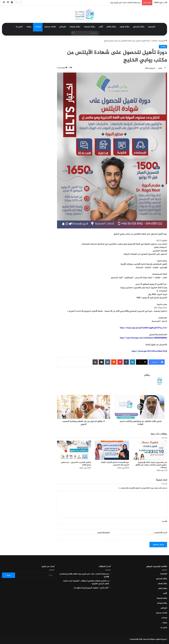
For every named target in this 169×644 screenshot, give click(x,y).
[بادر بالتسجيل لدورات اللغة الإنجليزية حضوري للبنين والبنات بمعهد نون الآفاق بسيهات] (150, 450)
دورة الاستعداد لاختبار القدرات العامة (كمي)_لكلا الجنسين (115, 464)
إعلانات (38, 27)
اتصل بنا (19, 27)
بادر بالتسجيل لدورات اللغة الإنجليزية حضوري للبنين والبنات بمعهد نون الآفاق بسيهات (151, 465)
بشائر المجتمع (139, 27)
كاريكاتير (63, 27)
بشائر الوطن (125, 27)
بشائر (160, 68)
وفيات (29, 27)
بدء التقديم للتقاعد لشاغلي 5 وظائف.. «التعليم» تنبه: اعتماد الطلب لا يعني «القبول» (86, 582)
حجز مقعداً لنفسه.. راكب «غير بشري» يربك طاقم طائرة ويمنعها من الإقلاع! (84, 575)
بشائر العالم (111, 27)
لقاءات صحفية (50, 27)
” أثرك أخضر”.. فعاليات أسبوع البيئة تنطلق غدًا (91, 588)
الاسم (164, 521)
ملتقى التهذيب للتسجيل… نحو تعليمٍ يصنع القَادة (76, 464)
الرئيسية (152, 27)
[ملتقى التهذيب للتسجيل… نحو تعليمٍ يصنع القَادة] (74, 450)
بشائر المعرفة (90, 27)
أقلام (101, 27)
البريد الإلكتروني (160, 533)
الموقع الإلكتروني (104, 533)
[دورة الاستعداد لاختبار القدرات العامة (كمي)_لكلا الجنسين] (112, 450)
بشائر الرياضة (75, 27)
